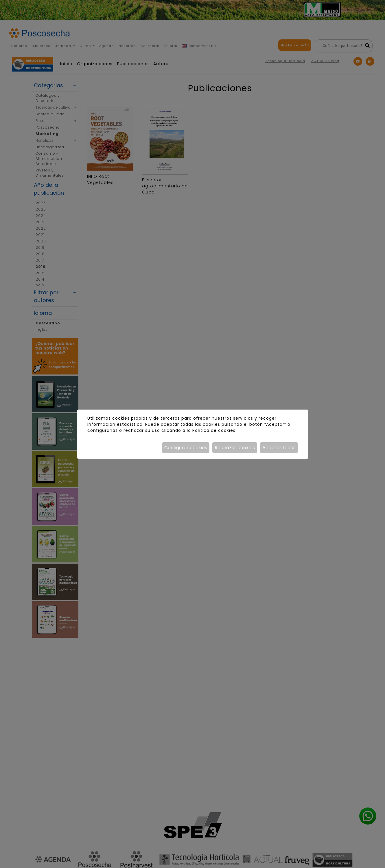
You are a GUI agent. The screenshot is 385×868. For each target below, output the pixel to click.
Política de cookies (214, 430)
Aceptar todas (279, 448)
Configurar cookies (186, 448)
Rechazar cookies (235, 448)
